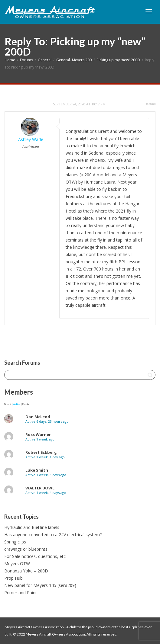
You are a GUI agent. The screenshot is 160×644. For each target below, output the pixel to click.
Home (10, 60)
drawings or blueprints (26, 549)
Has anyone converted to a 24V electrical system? (53, 535)
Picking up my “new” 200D (118, 60)
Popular (26, 404)
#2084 (150, 104)
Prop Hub (13, 578)
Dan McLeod (38, 417)
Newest (8, 404)
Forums (26, 60)
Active (17, 404)
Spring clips (15, 542)
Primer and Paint (21, 593)
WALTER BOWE (40, 488)
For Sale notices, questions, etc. (35, 556)
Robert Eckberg (41, 452)
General (45, 60)
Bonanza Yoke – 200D (26, 571)
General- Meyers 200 (74, 60)
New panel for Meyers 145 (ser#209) (40, 585)
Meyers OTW (17, 564)
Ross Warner (38, 434)
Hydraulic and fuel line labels (32, 527)
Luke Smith (37, 470)
